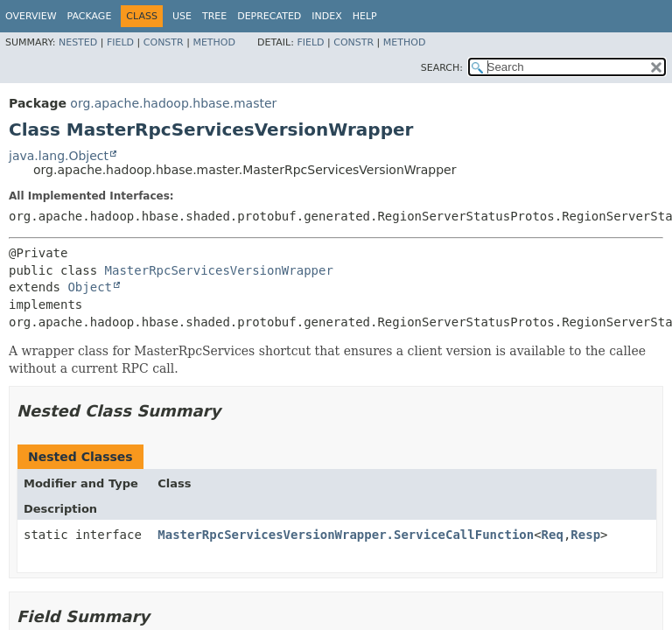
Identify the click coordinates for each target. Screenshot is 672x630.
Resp (585, 535)
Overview (31, 16)
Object (90, 287)
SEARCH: (442, 68)
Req (553, 535)
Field (120, 42)
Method (214, 42)
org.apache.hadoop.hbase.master (173, 103)
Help (365, 16)
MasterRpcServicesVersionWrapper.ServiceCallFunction (346, 535)
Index (326, 16)
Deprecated (269, 16)
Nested (78, 42)
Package (90, 16)
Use (182, 16)
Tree (214, 16)
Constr (164, 42)
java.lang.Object (59, 156)
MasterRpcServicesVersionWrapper (219, 270)
